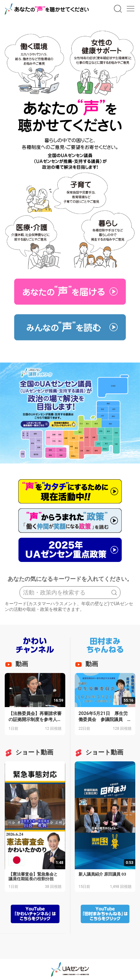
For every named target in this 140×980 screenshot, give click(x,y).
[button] (118, 9)
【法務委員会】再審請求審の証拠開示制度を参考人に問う (35, 719)
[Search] (70, 593)
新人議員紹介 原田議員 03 (102, 874)
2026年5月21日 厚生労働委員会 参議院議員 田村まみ (105, 719)
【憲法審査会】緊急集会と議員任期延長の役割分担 (33, 877)
